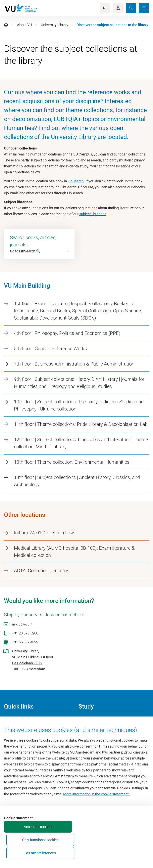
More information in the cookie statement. (96, 819)
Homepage (13, 720)
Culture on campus (19, 729)
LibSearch (76, 181)
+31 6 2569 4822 (25, 642)
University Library (55, 25)
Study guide (88, 729)
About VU (24, 25)
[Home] (6, 25)
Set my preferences (134, 849)
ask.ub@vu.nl (23, 624)
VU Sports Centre (17, 738)
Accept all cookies (74, 851)
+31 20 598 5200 (25, 633)
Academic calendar (93, 720)
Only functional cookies (104, 849)
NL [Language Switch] (105, 8)
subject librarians (93, 214)
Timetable (86, 738)
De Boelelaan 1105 (27, 663)
